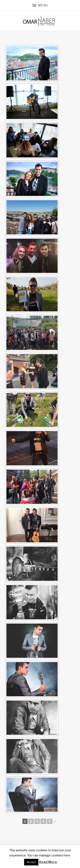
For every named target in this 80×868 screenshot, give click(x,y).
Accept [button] (31, 862)
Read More (48, 862)
